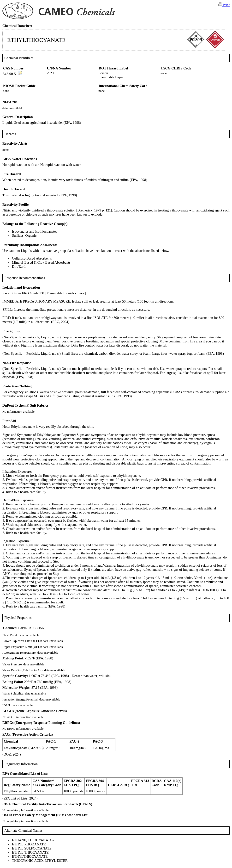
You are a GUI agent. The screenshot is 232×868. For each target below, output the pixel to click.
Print (224, 5)
